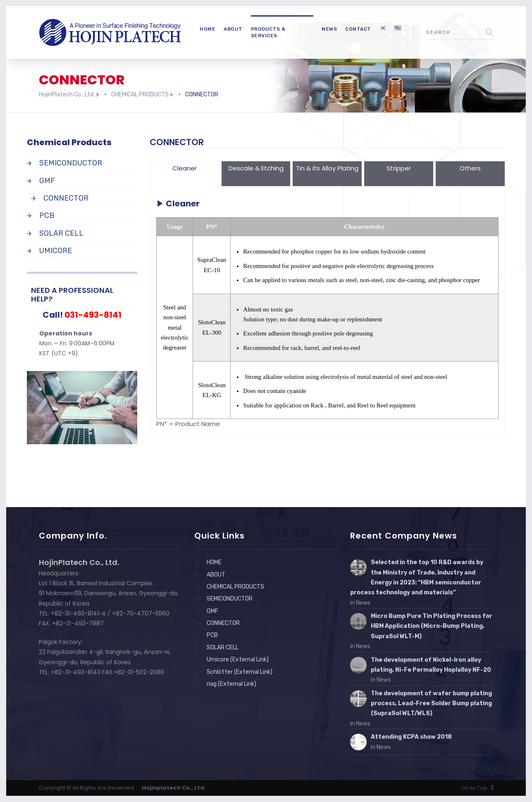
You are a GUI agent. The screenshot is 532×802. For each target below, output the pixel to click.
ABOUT (233, 29)
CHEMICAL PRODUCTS (235, 587)
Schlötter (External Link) (240, 672)
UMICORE (56, 251)
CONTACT (358, 29)
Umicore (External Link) (238, 660)
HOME (208, 29)
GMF (47, 181)
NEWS (329, 29)
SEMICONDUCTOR (71, 163)
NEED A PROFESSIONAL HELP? (72, 294)
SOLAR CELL (61, 233)
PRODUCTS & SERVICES (268, 32)
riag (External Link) (231, 684)
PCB (47, 215)
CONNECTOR (66, 198)
